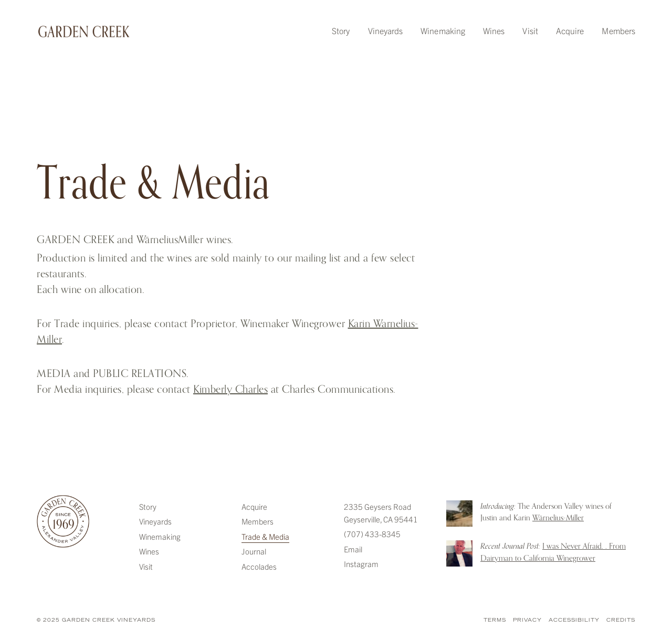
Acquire (570, 30)
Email (353, 549)
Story (341, 30)
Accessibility (574, 620)
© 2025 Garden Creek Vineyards (96, 620)
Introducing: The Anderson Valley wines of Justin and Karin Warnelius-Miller (459, 514)
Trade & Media (265, 536)
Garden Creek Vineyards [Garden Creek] (63, 521)
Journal (254, 551)
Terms (495, 620)
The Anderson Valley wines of (546, 512)
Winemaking (443, 30)
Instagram (361, 564)
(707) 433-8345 (372, 534)
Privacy (527, 620)
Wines (494, 30)
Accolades (259, 566)
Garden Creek (84, 32)
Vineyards (386, 30)
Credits (621, 620)
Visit (530, 30)
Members (618, 30)
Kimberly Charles (230, 389)
